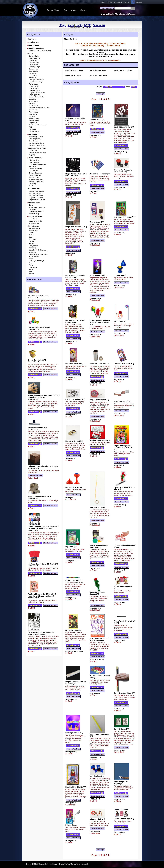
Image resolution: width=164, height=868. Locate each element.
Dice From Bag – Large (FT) (39, 327)
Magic (63, 25)
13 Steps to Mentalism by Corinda (41, 632)
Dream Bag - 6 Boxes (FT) (38, 296)
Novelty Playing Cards (36, 143)
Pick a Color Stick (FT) (74, 580)
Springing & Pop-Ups (36, 182)
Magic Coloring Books (36, 97)
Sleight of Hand (34, 118)
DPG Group (33, 239)
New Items (99, 25)
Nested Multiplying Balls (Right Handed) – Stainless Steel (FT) (44, 396)
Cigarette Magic (34, 62)
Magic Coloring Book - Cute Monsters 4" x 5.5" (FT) (123, 448)
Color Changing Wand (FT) (124, 693)
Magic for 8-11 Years (36, 195)
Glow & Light (33, 171)
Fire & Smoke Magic (36, 82)
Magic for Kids (34, 189)
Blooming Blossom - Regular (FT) (98, 593)
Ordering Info (84, 864)
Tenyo (31, 265)
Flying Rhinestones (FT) (37, 427)
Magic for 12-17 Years (36, 198)
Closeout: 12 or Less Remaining (40, 51)
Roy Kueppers (34, 256)
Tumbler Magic (34, 131)
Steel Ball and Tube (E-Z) (99, 364)
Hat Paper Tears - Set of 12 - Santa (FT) (43, 564)
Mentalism (32, 103)
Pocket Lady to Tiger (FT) (124, 819)
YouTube (139, 2)
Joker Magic (33, 248)
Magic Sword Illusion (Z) (99, 400)
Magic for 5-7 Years (36, 193)
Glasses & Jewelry (35, 169)
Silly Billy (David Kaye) (37, 261)
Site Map (67, 864)
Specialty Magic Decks (37, 145)
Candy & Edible (34, 162)
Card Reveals (34, 141)
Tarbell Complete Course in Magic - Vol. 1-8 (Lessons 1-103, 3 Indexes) (43, 527)
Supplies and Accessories (38, 125)
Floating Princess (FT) (74, 733)
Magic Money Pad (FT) (98, 275)
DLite (31, 237)
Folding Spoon (71, 825)
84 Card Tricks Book (73, 630)
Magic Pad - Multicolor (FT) (76, 227)
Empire (31, 241)
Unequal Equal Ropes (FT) (100, 440)
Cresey (31, 233)
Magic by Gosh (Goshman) (38, 250)
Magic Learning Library (37, 200)
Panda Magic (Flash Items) (38, 254)
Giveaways (33, 167)
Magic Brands (34, 226)
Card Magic (33, 134)
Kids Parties (33, 150)
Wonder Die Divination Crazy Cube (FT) (123, 171)
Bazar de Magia (34, 228)
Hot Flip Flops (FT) (97, 776)
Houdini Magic (34, 88)
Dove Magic (33, 75)
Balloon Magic (34, 56)
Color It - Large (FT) (122, 729)
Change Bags (34, 60)
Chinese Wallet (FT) (97, 120)
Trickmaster (33, 267)
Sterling (31, 263)
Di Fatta (32, 235)
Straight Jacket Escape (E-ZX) (40, 496)
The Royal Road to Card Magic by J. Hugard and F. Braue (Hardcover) (42, 595)
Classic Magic (34, 65)
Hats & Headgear (35, 175)
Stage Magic (33, 123)
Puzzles (32, 186)
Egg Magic (32, 78)
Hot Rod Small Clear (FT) (75, 364)
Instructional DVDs (35, 221)
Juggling (32, 155)
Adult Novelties (34, 160)
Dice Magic (33, 73)
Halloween (32, 209)
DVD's (87, 25)
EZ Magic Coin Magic (36, 80)
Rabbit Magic (33, 112)
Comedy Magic (34, 69)
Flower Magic (33, 84)
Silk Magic (32, 116)
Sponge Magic (34, 121)
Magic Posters (34, 223)
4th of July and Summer (37, 207)
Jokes (71, 25)
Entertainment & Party (37, 148)
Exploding (32, 184)
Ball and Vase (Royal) (74, 487)
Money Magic (33, 106)
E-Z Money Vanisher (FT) (75, 399)
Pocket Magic (33, 110)
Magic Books (33, 219)
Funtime (32, 244)
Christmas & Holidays (36, 211)
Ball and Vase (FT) (121, 275)
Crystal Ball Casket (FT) (37, 360)
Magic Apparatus (35, 95)
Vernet (31, 269)
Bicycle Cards (34, 231)
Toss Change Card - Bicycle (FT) (122, 783)
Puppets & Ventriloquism (37, 153)
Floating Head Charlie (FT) (76, 787)
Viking (31, 271)
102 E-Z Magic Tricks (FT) (124, 127)
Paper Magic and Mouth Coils (39, 108)
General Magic (34, 86)
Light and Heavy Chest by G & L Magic (43, 466)
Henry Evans (33, 246)
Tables (31, 127)
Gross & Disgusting (35, 173)
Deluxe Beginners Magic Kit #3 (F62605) (99, 546)
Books (79, 25)
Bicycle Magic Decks (36, 137)
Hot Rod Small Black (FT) (124, 364)
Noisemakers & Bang (36, 179)
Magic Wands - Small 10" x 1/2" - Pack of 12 (76, 175)
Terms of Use (75, 864)
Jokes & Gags (34, 177)
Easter (31, 205)
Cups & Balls (33, 71)
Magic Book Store (35, 217)
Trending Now (34, 42)
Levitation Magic (34, 90)
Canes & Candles (35, 58)
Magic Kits (32, 99)
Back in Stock (34, 45)
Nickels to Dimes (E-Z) (74, 441)
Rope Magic (33, 114)
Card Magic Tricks (35, 139)
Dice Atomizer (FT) (97, 222)
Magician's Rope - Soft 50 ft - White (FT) (75, 683)
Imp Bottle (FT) (71, 547)
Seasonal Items (34, 203)
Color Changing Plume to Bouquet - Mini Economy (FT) (100, 322)
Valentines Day (34, 214)
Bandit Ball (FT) (120, 321)
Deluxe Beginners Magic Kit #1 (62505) (75, 321)
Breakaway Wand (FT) (122, 401)
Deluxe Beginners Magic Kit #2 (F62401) (75, 276)
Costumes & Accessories (37, 164)
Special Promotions (36, 48)
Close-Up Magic (34, 67)
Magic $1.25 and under (37, 93)
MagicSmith (33, 252)
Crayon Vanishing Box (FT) (124, 217)
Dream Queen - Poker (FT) (100, 174)
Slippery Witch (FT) (97, 819)
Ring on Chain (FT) (97, 507)
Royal (31, 259)
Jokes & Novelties (35, 158)
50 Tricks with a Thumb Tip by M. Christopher (100, 639)
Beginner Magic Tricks (36, 191)
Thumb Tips (33, 129)
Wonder (31, 274)
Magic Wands (33, 101)
